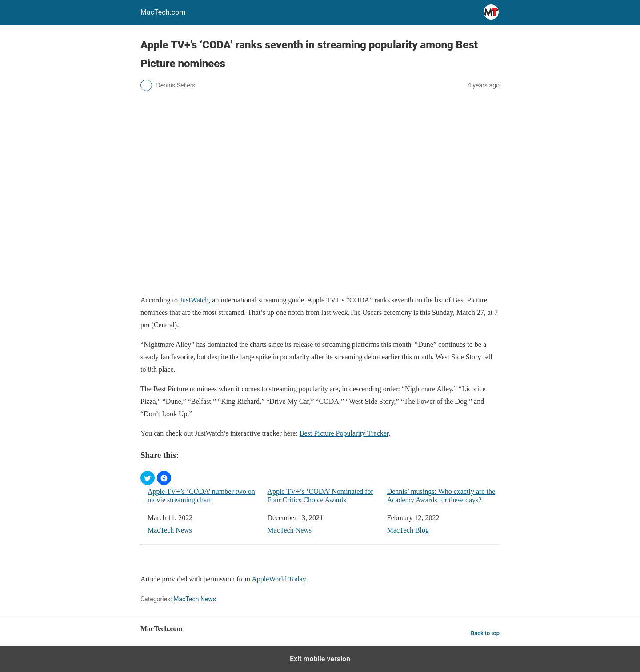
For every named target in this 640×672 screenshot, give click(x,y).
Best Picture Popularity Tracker (344, 433)
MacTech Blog (408, 530)
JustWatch (194, 300)
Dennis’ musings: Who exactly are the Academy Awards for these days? (441, 496)
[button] (148, 478)
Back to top (485, 633)
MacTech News (170, 530)
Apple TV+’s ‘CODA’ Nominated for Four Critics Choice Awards (320, 496)
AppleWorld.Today (279, 579)
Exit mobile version (320, 659)
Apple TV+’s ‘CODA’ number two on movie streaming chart (201, 496)
